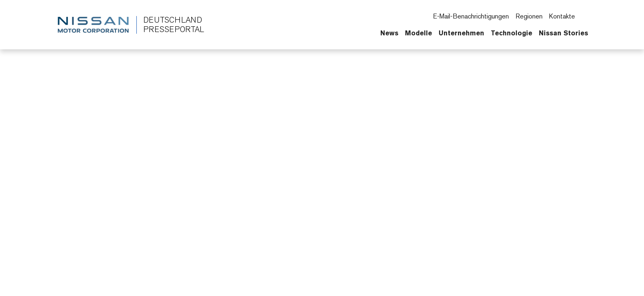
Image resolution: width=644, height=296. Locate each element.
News (389, 33)
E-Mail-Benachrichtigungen (471, 16)
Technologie (512, 33)
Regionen (529, 16)
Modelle (419, 33)
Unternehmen (461, 33)
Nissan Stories (563, 33)
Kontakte (562, 16)
